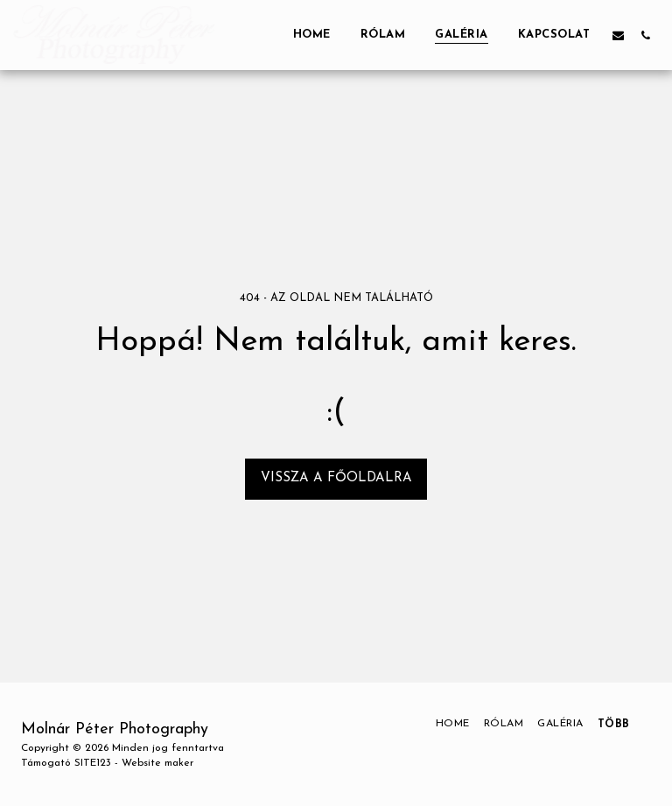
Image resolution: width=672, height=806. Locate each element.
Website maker (157, 763)
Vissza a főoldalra (336, 478)
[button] (618, 35)
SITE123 (93, 763)
